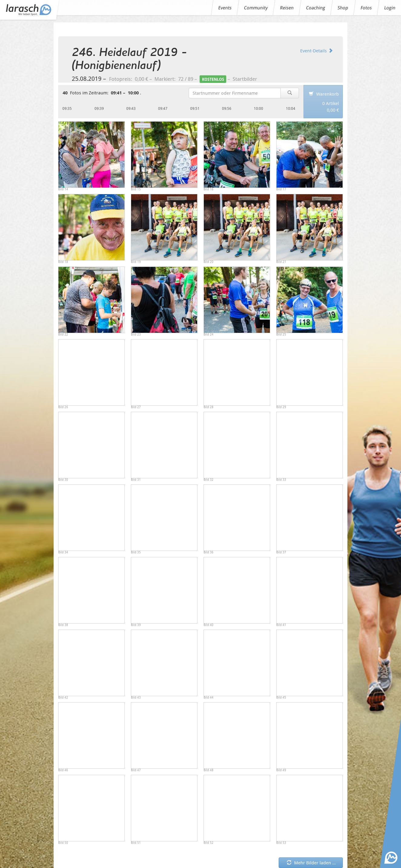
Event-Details (316, 51)
